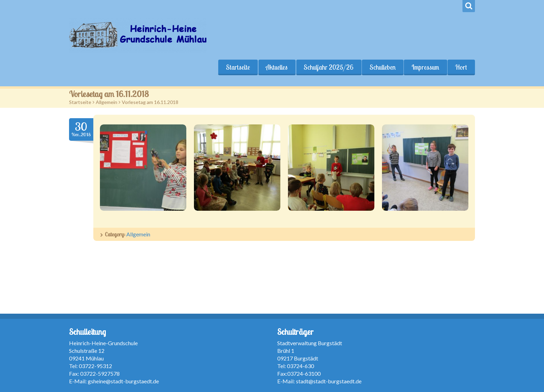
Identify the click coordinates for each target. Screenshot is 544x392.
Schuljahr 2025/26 (329, 67)
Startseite (238, 67)
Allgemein (107, 102)
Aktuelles (277, 67)
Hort (461, 67)
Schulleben (382, 67)
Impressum (425, 67)
